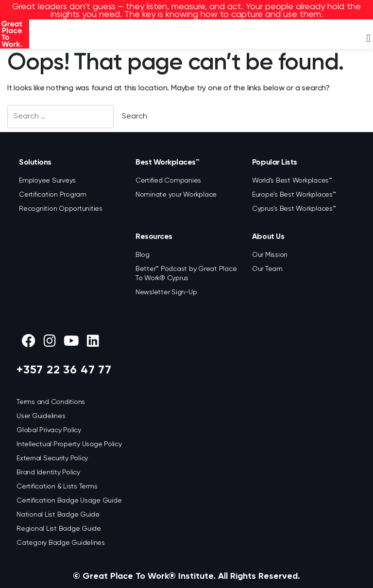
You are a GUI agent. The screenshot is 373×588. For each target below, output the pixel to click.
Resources (154, 237)
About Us (268, 237)
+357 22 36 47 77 (64, 370)
